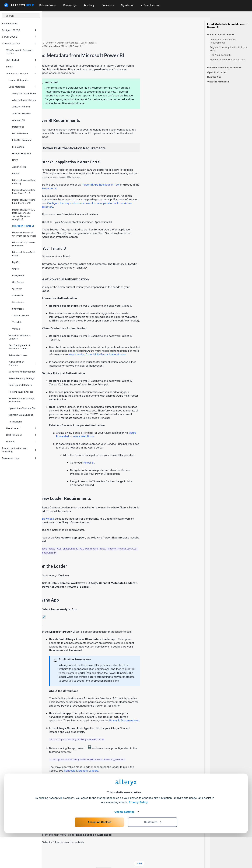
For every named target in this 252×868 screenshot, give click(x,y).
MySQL (16, 262)
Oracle (16, 269)
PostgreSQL (19, 275)
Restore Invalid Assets (21, 392)
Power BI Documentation (166, 711)
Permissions (15, 422)
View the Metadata (218, 82)
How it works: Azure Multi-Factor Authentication (139, 345)
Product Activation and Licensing (19, 450)
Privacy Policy (138, 833)
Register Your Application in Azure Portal (229, 49)
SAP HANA (18, 295)
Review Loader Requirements (224, 67)
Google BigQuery (22, 153)
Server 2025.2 (19, 37)
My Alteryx (127, 5)
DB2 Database (20, 133)
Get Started (21, 60)
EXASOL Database (22, 140)
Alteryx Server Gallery (24, 100)
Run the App (214, 77)
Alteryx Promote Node (24, 93)
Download (90, 509)
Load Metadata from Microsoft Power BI (228, 26)
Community (108, 5)
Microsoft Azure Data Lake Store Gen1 (24, 191)
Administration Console (23, 363)
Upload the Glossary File (22, 408)
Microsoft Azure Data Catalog (24, 182)
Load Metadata (23, 87)
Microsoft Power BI (23, 226)
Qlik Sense (18, 282)
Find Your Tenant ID (221, 55)
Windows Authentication (22, 372)
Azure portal (91, 179)
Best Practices (21, 435)
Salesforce (18, 302)
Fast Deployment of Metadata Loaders (19, 347)
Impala (16, 173)
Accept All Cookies (99, 853)
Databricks (18, 127)
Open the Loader (217, 72)
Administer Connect (21, 73)
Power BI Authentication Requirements (223, 41)
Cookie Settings (125, 842)
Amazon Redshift (22, 113)
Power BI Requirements (221, 35)
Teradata (17, 322)
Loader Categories (19, 80)
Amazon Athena (21, 107)
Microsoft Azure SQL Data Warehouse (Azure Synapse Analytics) (24, 214)
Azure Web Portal (126, 427)
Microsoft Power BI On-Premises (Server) (24, 234)
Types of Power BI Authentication (228, 59)
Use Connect (21, 428)
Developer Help (19, 458)
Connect (92, 33)
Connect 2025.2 (19, 44)
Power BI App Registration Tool (143, 175)
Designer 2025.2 (19, 30)
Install (21, 67)
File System (18, 147)
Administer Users (18, 355)
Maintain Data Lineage (21, 415)
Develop (21, 442)
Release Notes (10, 23)
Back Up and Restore (20, 385)
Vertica (16, 329)
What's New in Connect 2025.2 (19, 52)
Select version (150, 5)
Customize (153, 853)
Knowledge (70, 5)
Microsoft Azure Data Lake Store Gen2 (24, 201)
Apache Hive (19, 167)
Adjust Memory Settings (22, 378)
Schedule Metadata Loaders (19, 337)
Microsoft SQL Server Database (24, 244)
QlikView (17, 289)
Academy (89, 5)
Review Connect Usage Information (22, 400)
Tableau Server (21, 315)
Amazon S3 (18, 120)
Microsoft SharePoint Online (24, 254)
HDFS (15, 160)
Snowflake (18, 309)
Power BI (131, 453)
